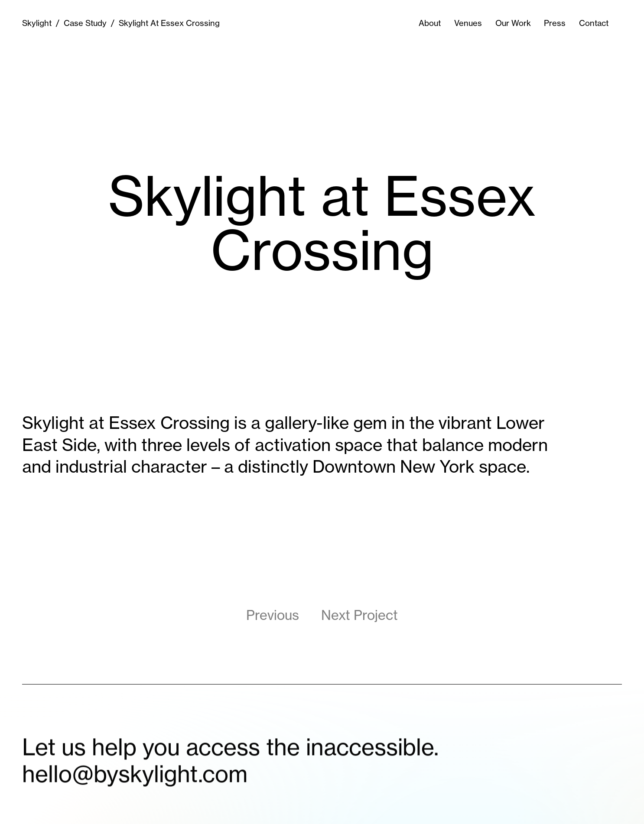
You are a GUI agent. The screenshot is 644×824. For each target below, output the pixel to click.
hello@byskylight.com (135, 780)
